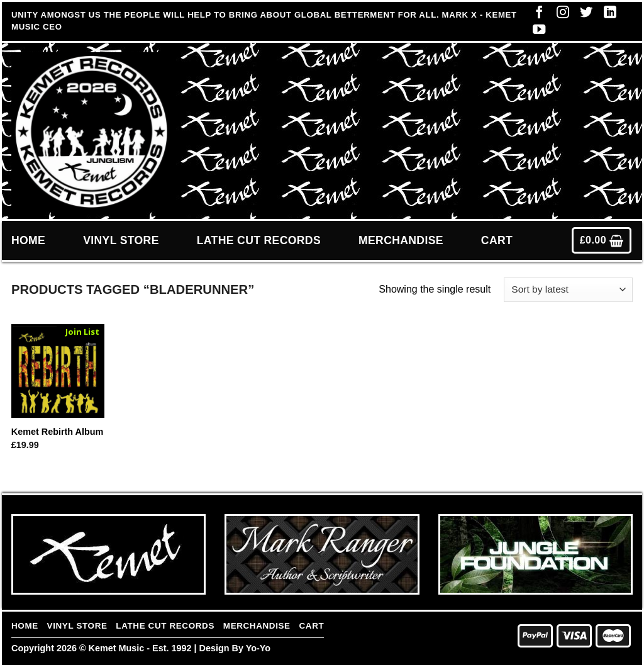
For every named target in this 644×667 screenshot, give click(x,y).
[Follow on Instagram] (560, 15)
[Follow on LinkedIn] (607, 15)
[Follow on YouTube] (536, 32)
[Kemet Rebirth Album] (58, 371)
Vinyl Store (121, 240)
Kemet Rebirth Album (58, 432)
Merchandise (401, 240)
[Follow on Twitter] (583, 15)
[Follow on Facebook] (536, 15)
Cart (497, 240)
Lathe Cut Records (259, 240)
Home (28, 240)
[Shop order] (568, 290)
